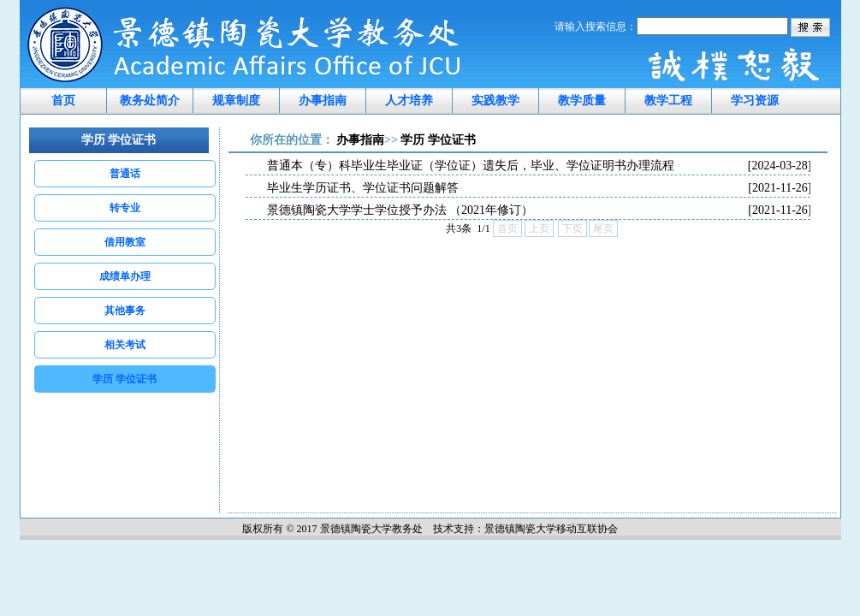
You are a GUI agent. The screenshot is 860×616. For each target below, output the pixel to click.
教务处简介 (150, 101)
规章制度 (236, 101)
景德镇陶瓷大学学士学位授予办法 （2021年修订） (540, 210)
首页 (63, 101)
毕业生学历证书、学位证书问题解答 (540, 188)
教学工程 (668, 101)
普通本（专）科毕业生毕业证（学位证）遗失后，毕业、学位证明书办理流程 (540, 166)
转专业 (125, 208)
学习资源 (755, 101)
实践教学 (495, 101)
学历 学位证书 (125, 379)
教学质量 (582, 101)
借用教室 (125, 242)
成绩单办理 (125, 276)
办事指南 (323, 101)
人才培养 (409, 101)
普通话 (125, 174)
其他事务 (125, 311)
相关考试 (125, 345)
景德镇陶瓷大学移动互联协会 (551, 529)
